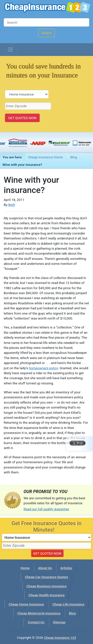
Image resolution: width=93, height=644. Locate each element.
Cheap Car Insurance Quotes (47, 577)
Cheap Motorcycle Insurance (39, 613)
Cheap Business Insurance (47, 586)
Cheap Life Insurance (68, 604)
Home (25, 568)
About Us (45, 568)
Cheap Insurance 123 (47, 8)
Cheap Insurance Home (45, 157)
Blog (74, 157)
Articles (66, 568)
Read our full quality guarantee (46, 509)
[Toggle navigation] (10, 50)
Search (47, 33)
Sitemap (59, 622)
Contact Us (36, 622)
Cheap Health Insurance (47, 595)
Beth (12, 205)
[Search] (46, 22)
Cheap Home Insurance (26, 604)
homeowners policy (43, 368)
